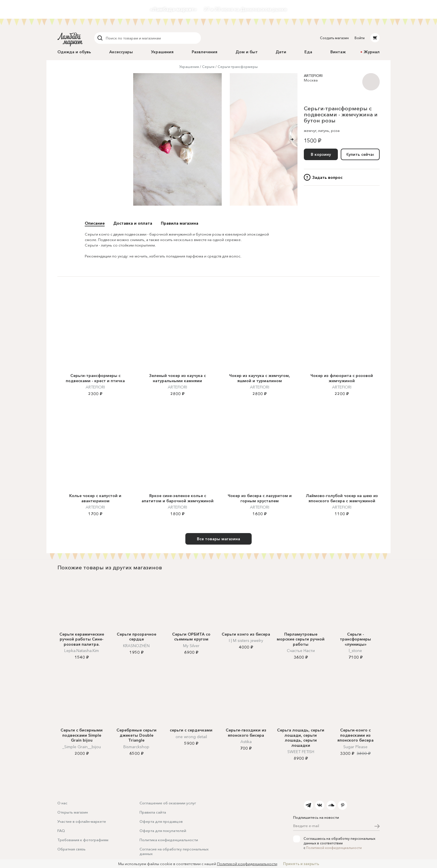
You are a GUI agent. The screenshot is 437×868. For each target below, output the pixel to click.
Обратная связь (71, 849)
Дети (281, 52)
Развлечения (205, 52)
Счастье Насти (301, 651)
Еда (308, 52)
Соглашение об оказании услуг (168, 803)
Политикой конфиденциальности (334, 848)
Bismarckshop (136, 747)
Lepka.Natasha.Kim (82, 651)
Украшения (162, 52)
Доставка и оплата (133, 223)
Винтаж (338, 52)
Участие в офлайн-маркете (82, 821)
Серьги (208, 67)
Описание (95, 223)
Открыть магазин (73, 812)
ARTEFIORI (313, 75)
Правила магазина (180, 223)
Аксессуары (121, 52)
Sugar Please (355, 747)
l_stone (355, 651)
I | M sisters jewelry (246, 640)
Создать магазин (334, 38)
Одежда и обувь (74, 52)
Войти (360, 38)
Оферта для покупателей (163, 831)
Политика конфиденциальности (169, 840)
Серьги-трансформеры (238, 67)
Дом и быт (247, 52)
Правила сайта (153, 812)
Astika (246, 742)
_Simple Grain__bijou (82, 747)
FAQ (61, 831)
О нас (62, 803)
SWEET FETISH (301, 752)
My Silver (191, 646)
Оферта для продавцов (161, 821)
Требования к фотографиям (83, 840)
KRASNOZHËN (136, 646)
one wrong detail (191, 737)
